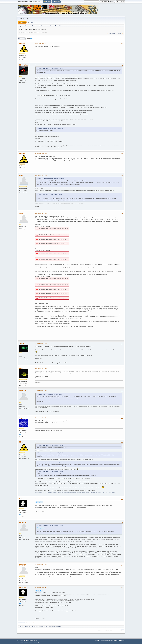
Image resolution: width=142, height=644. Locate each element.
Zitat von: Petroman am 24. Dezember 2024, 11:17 (50, 526)
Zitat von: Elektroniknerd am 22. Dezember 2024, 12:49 (51, 179)
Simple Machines (29, 640)
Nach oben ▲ (122, 640)
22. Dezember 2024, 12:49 (41, 65)
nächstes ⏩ (120, 34)
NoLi (21, 175)
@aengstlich (39, 502)
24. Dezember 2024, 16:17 (41, 565)
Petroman (23, 499)
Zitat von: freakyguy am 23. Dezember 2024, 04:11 (50, 446)
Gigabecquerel (24, 418)
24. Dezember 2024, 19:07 (41, 588)
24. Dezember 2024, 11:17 (41, 499)
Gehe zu (100, 630)
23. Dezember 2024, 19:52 (41, 442)
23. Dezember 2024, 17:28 (41, 418)
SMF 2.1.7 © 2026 (21, 640)
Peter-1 (22, 368)
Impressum (97, 640)
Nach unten (22, 39)
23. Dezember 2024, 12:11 (41, 368)
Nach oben (21, 623)
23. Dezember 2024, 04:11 (41, 213)
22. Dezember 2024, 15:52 (41, 175)
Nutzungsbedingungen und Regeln (111, 640)
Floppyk (22, 43)
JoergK (22, 344)
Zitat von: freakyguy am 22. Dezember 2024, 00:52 (50, 69)
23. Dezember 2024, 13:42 (41, 391)
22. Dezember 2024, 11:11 (41, 43)
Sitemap (35, 640)
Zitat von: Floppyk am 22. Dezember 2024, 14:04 (50, 195)
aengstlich (23, 391)
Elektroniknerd (24, 65)
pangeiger (23, 565)
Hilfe (102, 640)
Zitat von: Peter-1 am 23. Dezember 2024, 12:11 (50, 394)
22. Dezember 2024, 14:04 (41, 153)
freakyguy (23, 213)
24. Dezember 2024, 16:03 (41, 522)
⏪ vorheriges (111, 34)
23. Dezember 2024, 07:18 (41, 344)
